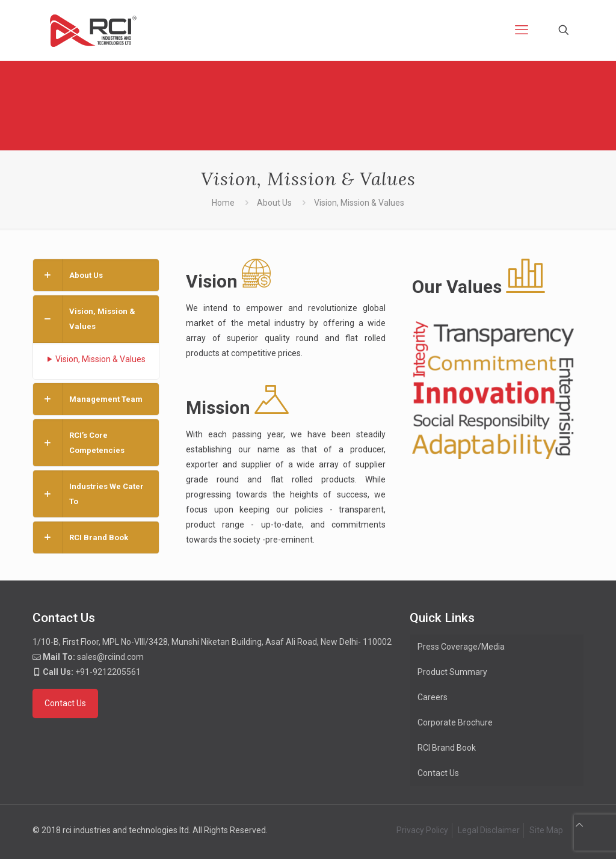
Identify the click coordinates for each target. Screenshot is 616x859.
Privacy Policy (422, 830)
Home (223, 203)
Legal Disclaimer (489, 830)
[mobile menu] (522, 30)
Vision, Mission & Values (95, 359)
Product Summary (452, 672)
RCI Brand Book (447, 748)
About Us (274, 203)
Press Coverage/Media (461, 647)
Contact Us (438, 773)
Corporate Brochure (455, 722)
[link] (96, 275)
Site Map (546, 830)
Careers (433, 697)
